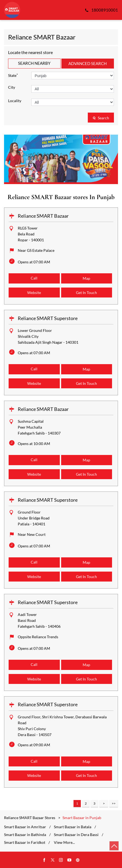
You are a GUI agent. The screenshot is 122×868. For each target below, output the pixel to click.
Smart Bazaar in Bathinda (25, 835)
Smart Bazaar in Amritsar (25, 827)
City (12, 87)
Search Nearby (34, 63)
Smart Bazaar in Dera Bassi (76, 835)
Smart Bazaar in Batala (73, 827)
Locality (15, 101)
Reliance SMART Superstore (48, 318)
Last (114, 804)
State (13, 75)
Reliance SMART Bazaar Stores (30, 818)
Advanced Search (88, 63)
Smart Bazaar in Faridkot (25, 842)
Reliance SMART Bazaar (43, 216)
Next (104, 804)
